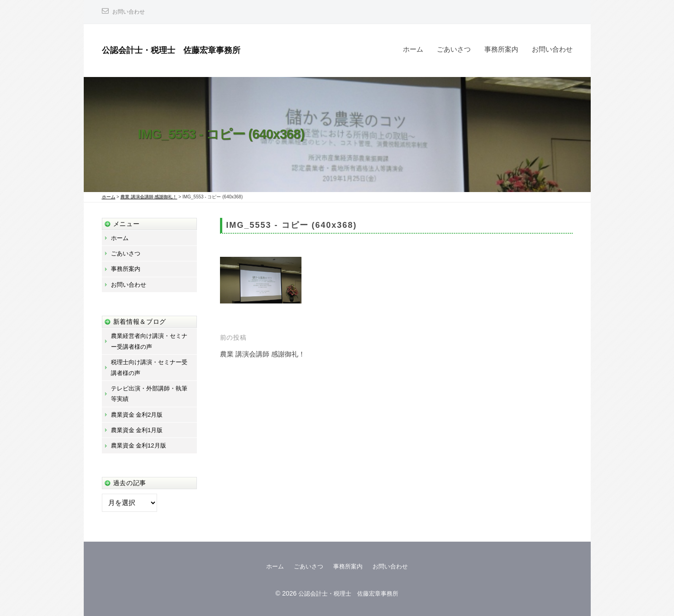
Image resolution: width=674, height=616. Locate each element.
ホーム (413, 49)
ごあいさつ (454, 49)
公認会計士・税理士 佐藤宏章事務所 (186, 50)
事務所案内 (501, 49)
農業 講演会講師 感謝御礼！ (268, 354)
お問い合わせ (131, 12)
